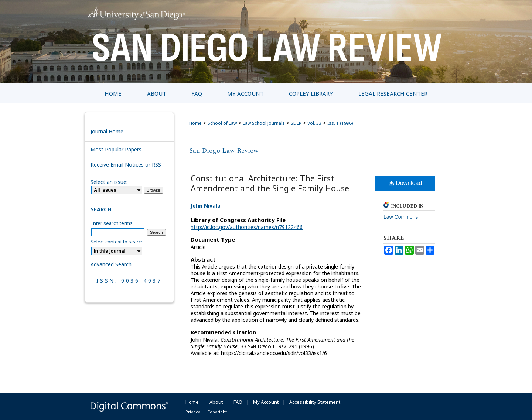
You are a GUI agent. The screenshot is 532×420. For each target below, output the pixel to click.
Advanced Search (111, 264)
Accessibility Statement (315, 402)
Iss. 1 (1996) (340, 123)
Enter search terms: (112, 223)
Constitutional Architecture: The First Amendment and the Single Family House (270, 183)
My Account (266, 402)
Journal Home (107, 131)
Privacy (193, 412)
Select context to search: (118, 242)
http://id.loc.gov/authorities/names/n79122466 (247, 227)
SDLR (296, 123)
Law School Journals (264, 123)
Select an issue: (109, 182)
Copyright (217, 412)
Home (195, 123)
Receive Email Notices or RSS (126, 165)
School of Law (222, 123)
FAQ (238, 402)
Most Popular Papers (116, 149)
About (216, 402)
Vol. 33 (314, 123)
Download (405, 183)
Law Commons (401, 217)
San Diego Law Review (224, 151)
